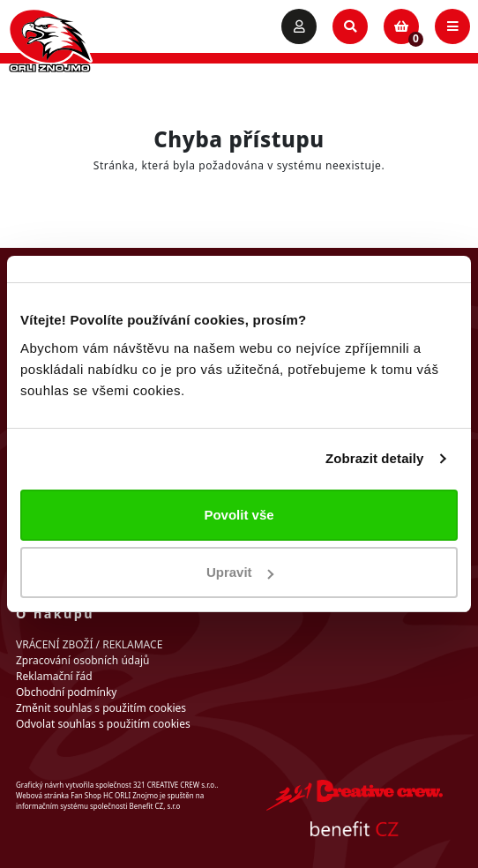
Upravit (240, 572)
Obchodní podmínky (66, 692)
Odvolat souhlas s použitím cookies (103, 724)
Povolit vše (239, 515)
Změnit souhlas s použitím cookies (101, 708)
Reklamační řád (54, 676)
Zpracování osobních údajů (82, 660)
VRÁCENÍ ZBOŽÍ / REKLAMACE (89, 644)
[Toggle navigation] (452, 26)
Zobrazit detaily (375, 458)
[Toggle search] (350, 26)
